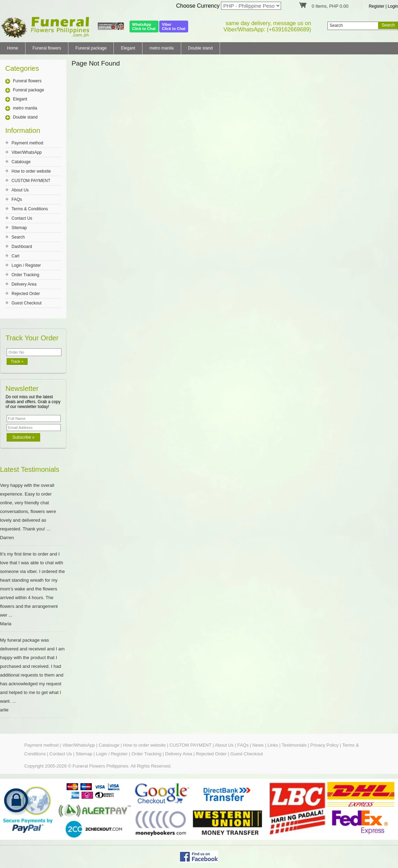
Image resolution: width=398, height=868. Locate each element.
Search (18, 237)
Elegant (128, 48)
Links (273, 745)
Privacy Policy (325, 745)
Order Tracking (25, 275)
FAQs (17, 199)
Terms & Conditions (30, 209)
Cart (16, 256)
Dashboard (22, 247)
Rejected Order (26, 294)
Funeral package (91, 48)
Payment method (27, 143)
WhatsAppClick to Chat (144, 27)
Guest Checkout (27, 303)
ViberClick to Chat (174, 27)
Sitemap (19, 228)
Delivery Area (24, 284)
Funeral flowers (47, 48)
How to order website (31, 171)
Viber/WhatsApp (27, 152)
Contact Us (22, 218)
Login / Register (26, 265)
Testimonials (294, 745)
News (258, 745)
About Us (20, 190)
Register (377, 6)
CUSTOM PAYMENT (31, 181)
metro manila (161, 48)
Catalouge (21, 162)
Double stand (201, 48)
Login (393, 6)
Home (13, 48)
